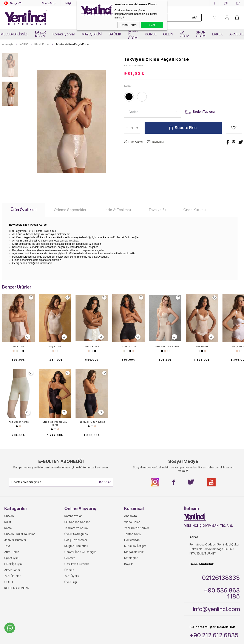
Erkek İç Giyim (13, 489)
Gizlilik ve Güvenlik (77, 489)
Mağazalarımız (134, 477)
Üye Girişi (71, 507)
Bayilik (128, 489)
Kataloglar (131, 483)
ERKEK (217, 34)
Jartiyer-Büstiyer (15, 465)
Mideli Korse (128, 346)
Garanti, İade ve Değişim (80, 477)
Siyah (23, 351)
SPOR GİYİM (201, 34)
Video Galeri (132, 447)
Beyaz (20, 351)
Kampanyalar (73, 440)
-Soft (101, 628)
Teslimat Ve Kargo (76, 453)
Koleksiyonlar (64, 34)
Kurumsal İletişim (135, 471)
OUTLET (10, 507)
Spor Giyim (11, 483)
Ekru (17, 351)
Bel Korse (18, 346)
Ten (14, 351)
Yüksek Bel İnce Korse (165, 346)
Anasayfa (130, 440)
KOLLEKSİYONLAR (17, 513)
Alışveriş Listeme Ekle (234, 128)
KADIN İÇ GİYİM (133, 34)
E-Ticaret (110, 628)
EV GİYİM (185, 34)
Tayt (7, 471)
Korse (8, 453)
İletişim (69, 3)
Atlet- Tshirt (12, 477)
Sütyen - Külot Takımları (20, 459)
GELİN (168, 34)
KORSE (151, 34)
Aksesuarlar (12, 495)
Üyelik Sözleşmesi (76, 459)
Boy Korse (55, 346)
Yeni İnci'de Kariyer (137, 453)
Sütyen (9, 440)
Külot (8, 447)
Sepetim (70, 483)
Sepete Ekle (186, 128)
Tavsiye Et (158, 142)
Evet (152, 25)
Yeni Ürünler (12, 501)
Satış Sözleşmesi (76, 465)
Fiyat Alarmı (136, 142)
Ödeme (69, 495)
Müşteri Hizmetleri (76, 471)
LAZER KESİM (41, 34)
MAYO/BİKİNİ (92, 34)
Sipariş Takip (49, 3)
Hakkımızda (132, 465)
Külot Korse (92, 346)
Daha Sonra (129, 25)
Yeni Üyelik (72, 501)
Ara (195, 18)
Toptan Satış (132, 459)
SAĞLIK (115, 34)
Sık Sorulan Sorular (77, 447)
